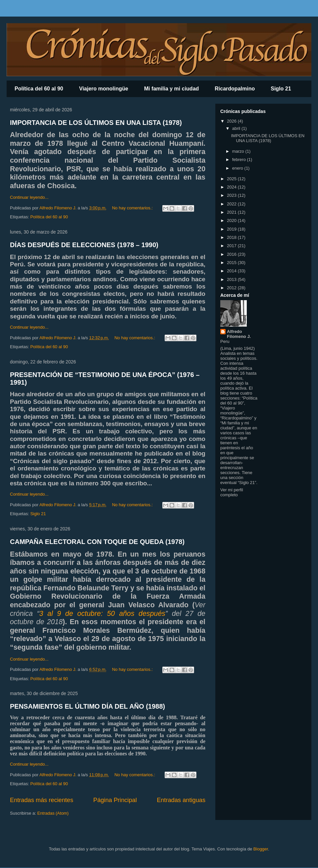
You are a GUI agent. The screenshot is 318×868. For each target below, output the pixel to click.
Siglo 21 (281, 89)
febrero (240, 160)
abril (237, 128)
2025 (232, 179)
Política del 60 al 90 (39, 89)
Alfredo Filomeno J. (239, 334)
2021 (232, 212)
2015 (232, 263)
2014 (232, 271)
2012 (232, 288)
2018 (232, 237)
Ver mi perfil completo (232, 492)
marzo (239, 151)
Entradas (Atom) (53, 813)
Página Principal (115, 800)
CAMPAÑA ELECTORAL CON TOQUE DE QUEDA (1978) (97, 542)
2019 (232, 229)
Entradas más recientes (42, 800)
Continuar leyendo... (29, 197)
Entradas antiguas (181, 800)
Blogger (261, 849)
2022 (232, 204)
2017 (232, 246)
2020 (232, 220)
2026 (232, 121)
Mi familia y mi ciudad (171, 89)
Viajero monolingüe (104, 89)
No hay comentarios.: (133, 208)
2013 (232, 279)
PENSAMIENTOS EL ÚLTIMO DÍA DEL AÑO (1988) (87, 706)
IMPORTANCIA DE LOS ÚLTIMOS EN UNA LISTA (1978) (96, 123)
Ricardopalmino (235, 89)
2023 (232, 195)
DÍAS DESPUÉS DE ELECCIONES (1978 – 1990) (84, 245)
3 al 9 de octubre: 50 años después (102, 614)
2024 (232, 187)
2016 (232, 254)
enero (238, 168)
